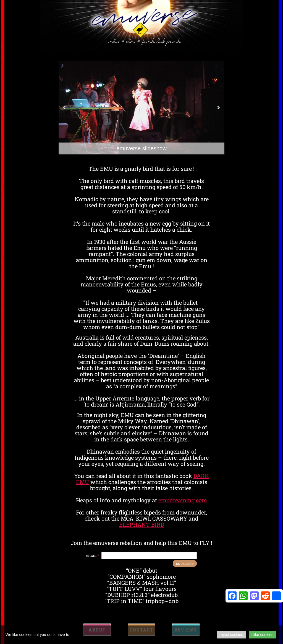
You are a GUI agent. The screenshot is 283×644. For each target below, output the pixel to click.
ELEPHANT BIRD (142, 524)
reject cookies (231, 635)
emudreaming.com (183, 500)
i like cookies (262, 635)
